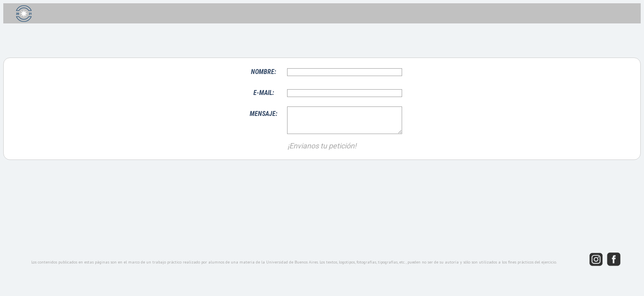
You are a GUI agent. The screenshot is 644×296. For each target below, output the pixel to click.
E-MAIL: (264, 93)
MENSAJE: (263, 114)
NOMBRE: (263, 72)
